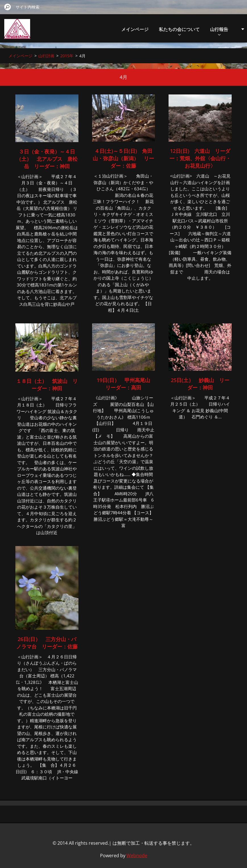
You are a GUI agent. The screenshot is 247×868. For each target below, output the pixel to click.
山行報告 (219, 31)
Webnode (137, 856)
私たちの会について (179, 31)
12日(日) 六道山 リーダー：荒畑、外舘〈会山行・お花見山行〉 (200, 158)
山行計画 (46, 56)
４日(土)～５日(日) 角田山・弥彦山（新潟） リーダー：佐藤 (123, 158)
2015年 (67, 56)
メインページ (135, 29)
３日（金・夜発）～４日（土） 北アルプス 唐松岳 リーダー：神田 (47, 159)
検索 (8, 7)
